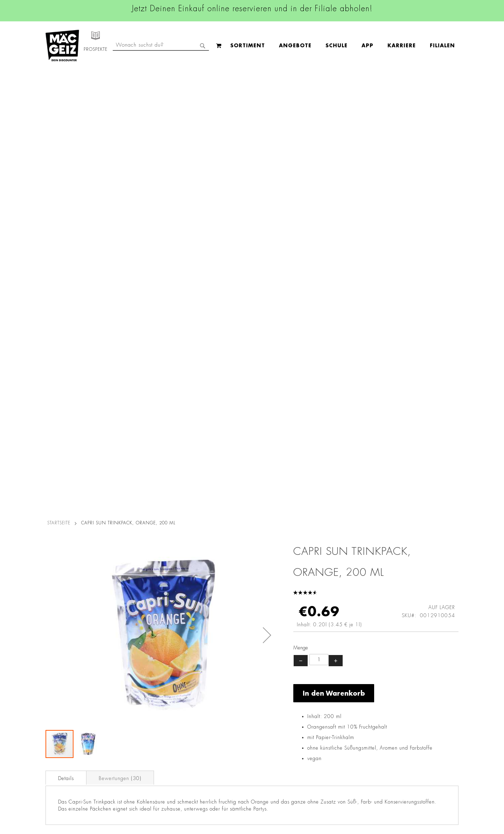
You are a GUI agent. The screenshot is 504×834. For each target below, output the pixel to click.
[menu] (204, 46)
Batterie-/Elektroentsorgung (143, 762)
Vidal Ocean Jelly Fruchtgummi (185, 522)
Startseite (59, 78)
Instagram (221, 675)
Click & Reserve (60, 713)
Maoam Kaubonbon (391, 517)
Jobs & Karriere (59, 668)
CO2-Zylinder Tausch (67, 733)
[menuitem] (109, 46)
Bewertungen (120, 333)
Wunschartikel (58, 752)
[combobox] (401, 46)
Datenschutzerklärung (418, 731)
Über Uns (53, 678)
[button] (267, 191)
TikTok (217, 707)
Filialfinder (54, 659)
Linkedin (219, 691)
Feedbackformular (331, 735)
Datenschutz (125, 659)
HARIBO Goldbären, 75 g (288, 517)
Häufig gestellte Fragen (338, 747)
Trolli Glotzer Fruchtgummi (81, 517)
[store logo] (62, 46)
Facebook (220, 660)
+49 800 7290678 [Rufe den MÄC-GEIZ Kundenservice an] (325, 681)
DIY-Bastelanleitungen (67, 772)
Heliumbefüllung (61, 743)
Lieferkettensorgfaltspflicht (141, 752)
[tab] (66, 333)
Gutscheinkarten (61, 762)
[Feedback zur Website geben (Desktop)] (340, 793)
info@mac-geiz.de (330, 711)
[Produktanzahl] (319, 215)
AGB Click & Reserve (135, 668)
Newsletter (55, 723)
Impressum (123, 678)
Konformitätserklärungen (139, 792)
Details (66, 333)
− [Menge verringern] (301, 216)
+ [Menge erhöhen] (336, 216)
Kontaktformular (328, 723)
